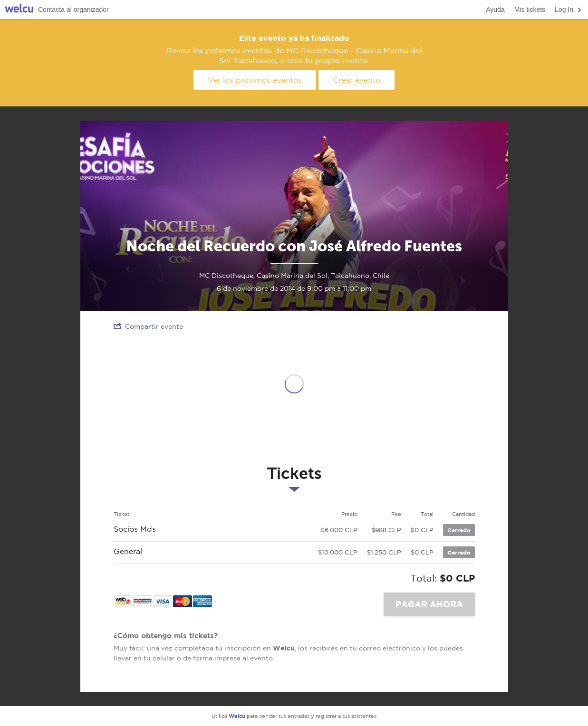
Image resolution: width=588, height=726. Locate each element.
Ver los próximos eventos (255, 80)
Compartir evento (149, 326)
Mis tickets (530, 10)
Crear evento (357, 80)
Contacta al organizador (73, 10)
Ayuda (495, 10)
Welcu (19, 10)
